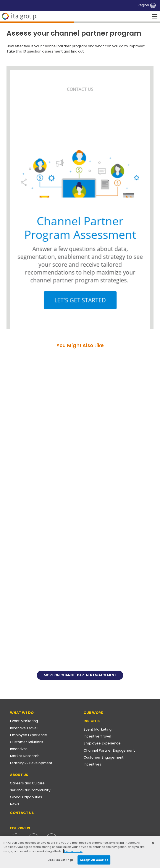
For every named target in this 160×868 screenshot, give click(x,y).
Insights (92, 721)
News (15, 804)
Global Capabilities (26, 797)
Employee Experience (28, 735)
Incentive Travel (24, 728)
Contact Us (22, 813)
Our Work (93, 713)
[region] (80, 852)
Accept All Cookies (94, 860)
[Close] (153, 843)
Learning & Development (31, 763)
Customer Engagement (104, 757)
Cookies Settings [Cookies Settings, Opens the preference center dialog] (60, 860)
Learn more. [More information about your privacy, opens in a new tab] (73, 851)
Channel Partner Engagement (109, 750)
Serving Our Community (30, 790)
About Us (19, 775)
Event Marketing (24, 721)
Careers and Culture (27, 783)
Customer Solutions (27, 742)
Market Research (25, 756)
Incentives (19, 749)
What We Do (22, 713)
